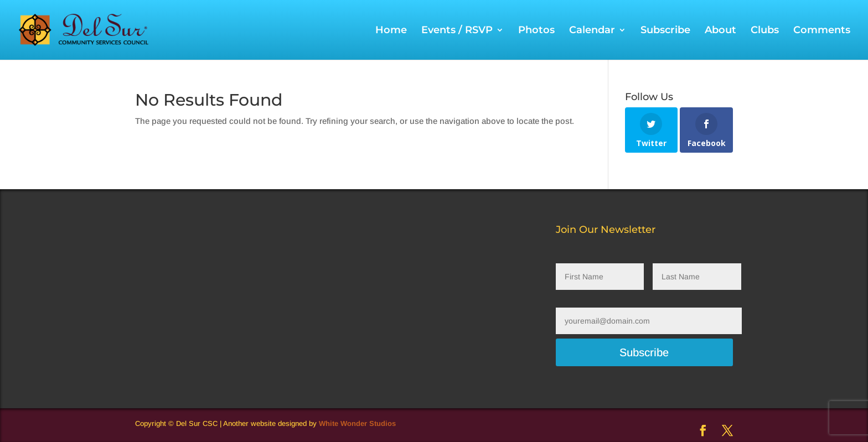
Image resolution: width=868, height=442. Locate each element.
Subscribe (665, 31)
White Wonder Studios (357, 423)
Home (391, 31)
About (720, 31)
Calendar (592, 31)
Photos (536, 31)
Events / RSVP (457, 31)
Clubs (765, 31)
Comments (822, 31)
